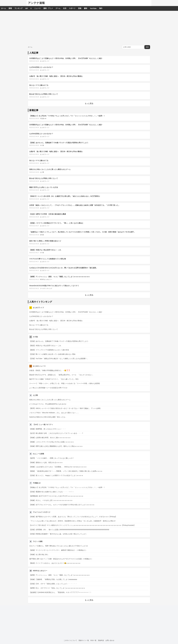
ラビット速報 (38, 541)
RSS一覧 (93, 640)
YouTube (93, 8)
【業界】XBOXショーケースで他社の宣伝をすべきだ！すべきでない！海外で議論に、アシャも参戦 (65, 408)
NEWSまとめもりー (46, 279)
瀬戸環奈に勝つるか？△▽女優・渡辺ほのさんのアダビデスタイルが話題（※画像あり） (61, 559)
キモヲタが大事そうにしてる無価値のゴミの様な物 (48, 259)
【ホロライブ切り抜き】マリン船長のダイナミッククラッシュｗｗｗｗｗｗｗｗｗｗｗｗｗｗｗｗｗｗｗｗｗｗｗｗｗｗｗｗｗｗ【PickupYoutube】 (82, 525)
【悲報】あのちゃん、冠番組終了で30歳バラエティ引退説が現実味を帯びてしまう (59, 143)
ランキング (19, 8)
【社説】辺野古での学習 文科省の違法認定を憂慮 (48, 214)
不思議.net (43, 119)
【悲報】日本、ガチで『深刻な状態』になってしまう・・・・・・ (53, 584)
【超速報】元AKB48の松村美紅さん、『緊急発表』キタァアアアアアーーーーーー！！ (60, 592)
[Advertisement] (89, 28)
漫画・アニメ (48, 8)
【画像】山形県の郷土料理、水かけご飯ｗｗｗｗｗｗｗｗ (50, 438)
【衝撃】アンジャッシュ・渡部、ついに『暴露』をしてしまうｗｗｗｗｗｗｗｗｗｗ (59, 277)
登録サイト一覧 (84, 640)
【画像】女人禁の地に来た (39, 554)
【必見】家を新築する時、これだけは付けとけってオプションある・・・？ (56, 433)
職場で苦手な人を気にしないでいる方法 (44, 187)
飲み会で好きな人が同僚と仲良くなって (44, 94)
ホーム (4, 8)
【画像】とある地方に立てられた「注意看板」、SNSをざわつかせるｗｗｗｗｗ (58, 467)
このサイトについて (70, 640)
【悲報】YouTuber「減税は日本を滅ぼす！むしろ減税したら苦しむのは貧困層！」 (59, 359)
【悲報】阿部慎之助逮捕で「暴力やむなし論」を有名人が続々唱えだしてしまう (58, 534)
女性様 (42, 235)
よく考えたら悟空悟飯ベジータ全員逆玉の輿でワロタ (48, 388)
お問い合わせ (110, 640)
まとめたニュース (39, 366)
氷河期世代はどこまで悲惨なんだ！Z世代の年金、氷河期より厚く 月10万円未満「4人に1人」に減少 (66, 58)
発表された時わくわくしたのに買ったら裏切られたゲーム (50, 169)
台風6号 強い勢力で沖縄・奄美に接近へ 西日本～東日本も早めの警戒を (56, 76)
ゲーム (58, 8)
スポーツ (72, 8)
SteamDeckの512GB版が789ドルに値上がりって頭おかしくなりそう (54, 286)
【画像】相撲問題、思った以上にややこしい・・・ (48, 429)
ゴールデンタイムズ (46, 288)
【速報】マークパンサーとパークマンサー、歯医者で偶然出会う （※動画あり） (58, 550)
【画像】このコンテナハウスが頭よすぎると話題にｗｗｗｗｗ (52, 442)
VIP (27, 8)
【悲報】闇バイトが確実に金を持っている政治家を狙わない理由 (52, 354)
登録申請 (101, 640)
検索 (147, 47)
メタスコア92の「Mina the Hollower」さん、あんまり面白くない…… (54, 413)
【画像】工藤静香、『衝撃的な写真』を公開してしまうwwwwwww (53, 579)
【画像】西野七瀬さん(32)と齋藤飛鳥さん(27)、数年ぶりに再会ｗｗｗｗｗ (56, 446)
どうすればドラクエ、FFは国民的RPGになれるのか (48, 404)
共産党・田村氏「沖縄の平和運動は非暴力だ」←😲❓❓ (50, 370)
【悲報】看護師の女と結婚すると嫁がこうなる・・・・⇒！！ (52, 492)
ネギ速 (42, 145)
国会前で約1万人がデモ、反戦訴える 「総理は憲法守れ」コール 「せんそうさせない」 (62, 375)
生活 (65, 8)
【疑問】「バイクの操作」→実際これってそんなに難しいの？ (52, 458)
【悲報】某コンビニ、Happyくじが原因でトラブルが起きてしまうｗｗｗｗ (56, 475)
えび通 (42, 172)
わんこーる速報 (38, 454)
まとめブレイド (45, 61)
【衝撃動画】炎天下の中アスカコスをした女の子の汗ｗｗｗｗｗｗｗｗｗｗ (56, 496)
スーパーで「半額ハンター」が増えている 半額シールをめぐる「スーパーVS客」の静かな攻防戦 (65, 383)
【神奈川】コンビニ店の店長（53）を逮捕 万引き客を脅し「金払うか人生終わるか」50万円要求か (65, 196)
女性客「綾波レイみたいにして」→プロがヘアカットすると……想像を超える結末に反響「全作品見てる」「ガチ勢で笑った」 (75, 205)
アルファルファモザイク (42, 512)
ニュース (37, 8)
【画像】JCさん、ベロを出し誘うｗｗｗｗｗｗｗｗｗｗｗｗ (51, 500)
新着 (10, 8)
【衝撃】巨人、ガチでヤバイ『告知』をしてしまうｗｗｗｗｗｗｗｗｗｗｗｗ (57, 588)
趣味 (86, 8)
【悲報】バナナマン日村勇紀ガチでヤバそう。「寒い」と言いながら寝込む (56, 223)
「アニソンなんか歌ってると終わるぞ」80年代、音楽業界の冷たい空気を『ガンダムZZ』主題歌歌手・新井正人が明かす (72, 521)
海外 (101, 8)
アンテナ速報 (36, 3)
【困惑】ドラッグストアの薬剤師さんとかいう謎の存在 (49, 350)
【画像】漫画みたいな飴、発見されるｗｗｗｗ (46, 462)
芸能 (80, 8)
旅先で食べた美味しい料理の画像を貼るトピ (45, 241)
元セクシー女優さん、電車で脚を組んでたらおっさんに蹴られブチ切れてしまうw (58, 546)
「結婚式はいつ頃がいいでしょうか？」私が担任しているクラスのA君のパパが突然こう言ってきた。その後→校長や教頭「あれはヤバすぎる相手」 (82, 232)
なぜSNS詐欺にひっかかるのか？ (41, 67)
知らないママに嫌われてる (39, 85)
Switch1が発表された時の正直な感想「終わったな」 (48, 417)
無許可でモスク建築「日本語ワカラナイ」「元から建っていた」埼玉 (54, 379)
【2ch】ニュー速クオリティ (43, 424)
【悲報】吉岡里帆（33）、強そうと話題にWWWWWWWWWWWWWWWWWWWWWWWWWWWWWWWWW (69, 530)
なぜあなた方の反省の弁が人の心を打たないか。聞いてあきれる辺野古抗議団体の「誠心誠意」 (63, 268)
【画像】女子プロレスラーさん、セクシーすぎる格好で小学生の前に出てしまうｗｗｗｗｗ (62, 505)
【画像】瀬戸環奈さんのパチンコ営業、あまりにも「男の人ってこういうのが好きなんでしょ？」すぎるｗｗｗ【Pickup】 (73, 517)
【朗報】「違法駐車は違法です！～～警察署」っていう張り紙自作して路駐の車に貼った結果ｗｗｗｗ (66, 471)
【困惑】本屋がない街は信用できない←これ (45, 250)
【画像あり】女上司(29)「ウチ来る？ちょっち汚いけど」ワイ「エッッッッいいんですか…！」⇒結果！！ (67, 116)
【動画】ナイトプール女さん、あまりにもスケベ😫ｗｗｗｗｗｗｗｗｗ (55, 563)
